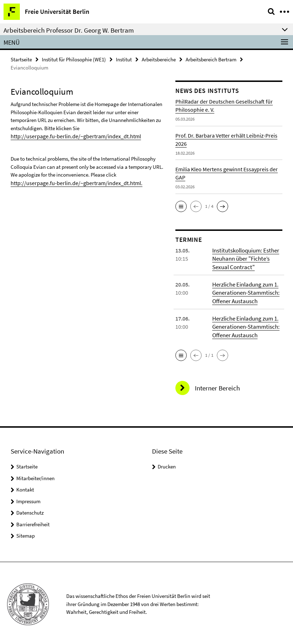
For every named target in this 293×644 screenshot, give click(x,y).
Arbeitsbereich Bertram (211, 59)
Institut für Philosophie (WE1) (74, 59)
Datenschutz (30, 510)
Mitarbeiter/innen (35, 476)
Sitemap (26, 533)
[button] (181, 206)
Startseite (21, 59)
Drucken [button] (167, 464)
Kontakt (25, 487)
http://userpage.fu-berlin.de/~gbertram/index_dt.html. (71, 182)
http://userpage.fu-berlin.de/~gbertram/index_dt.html (70, 136)
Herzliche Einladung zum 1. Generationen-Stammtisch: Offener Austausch (244, 292)
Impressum (28, 499)
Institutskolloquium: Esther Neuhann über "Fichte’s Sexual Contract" (245, 258)
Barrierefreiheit (33, 522)
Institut (124, 59)
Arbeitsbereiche (159, 59)
